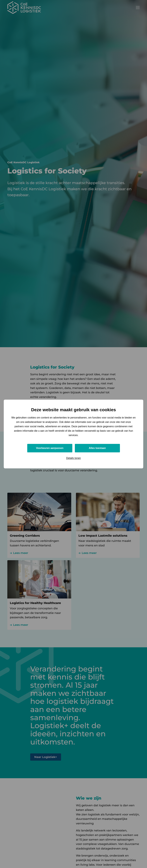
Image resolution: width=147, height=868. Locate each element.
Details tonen (73, 458)
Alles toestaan (97, 448)
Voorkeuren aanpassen (50, 448)
